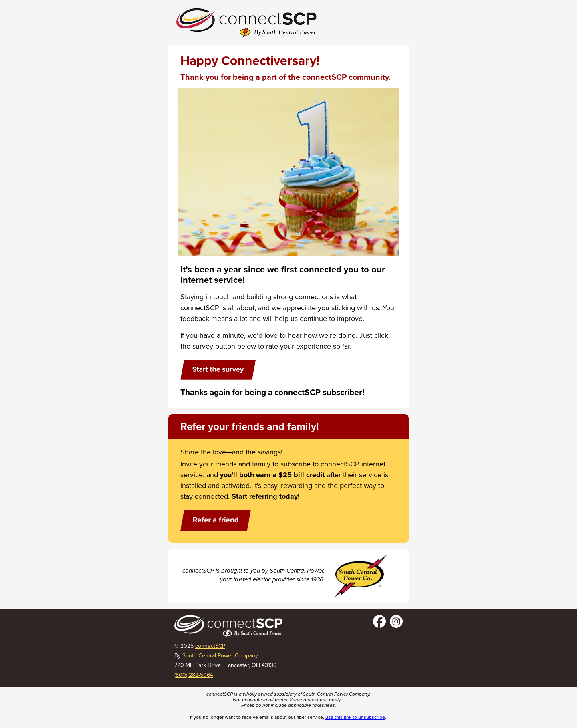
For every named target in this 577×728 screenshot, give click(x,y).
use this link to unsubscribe (355, 717)
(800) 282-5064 (194, 675)
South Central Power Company (220, 656)
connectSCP (210, 646)
